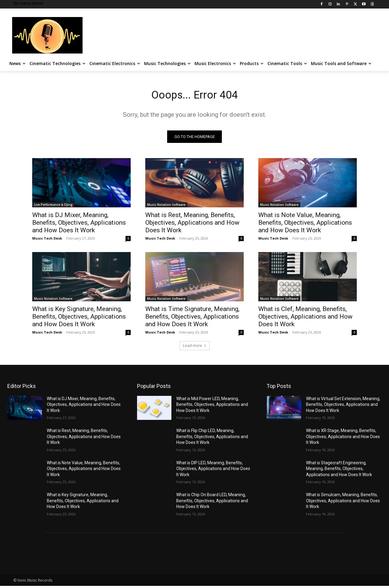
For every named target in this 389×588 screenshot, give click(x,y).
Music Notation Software (166, 207)
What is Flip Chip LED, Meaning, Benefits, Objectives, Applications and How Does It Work (212, 439)
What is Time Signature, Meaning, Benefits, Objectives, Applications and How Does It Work (192, 319)
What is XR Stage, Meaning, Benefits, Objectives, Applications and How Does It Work (343, 439)
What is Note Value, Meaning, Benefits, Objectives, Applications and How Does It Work (305, 225)
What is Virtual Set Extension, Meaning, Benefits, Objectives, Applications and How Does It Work (343, 407)
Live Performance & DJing (53, 207)
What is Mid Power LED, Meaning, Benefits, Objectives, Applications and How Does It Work (212, 407)
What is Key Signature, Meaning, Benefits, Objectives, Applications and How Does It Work (79, 319)
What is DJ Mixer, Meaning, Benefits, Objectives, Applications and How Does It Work (79, 225)
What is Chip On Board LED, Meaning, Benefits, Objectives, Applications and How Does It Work (212, 503)
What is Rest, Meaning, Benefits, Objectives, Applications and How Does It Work (192, 225)
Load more (195, 348)
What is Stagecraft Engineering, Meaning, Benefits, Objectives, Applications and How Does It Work (339, 471)
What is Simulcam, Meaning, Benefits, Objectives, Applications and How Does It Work (343, 503)
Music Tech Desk (47, 240)
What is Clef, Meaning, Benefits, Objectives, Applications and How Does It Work (305, 319)
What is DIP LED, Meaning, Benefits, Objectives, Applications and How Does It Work (213, 471)
